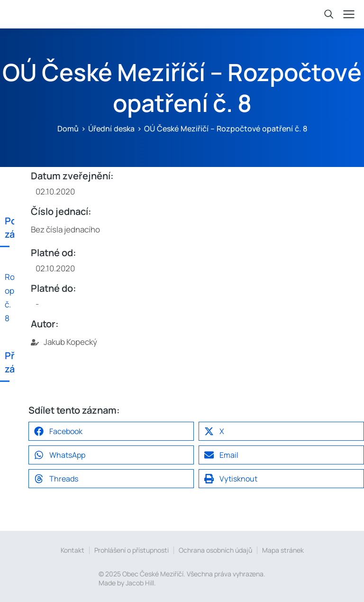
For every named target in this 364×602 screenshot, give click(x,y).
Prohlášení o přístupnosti (132, 550)
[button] (111, 431)
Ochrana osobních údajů (215, 550)
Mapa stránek (283, 550)
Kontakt (73, 550)
